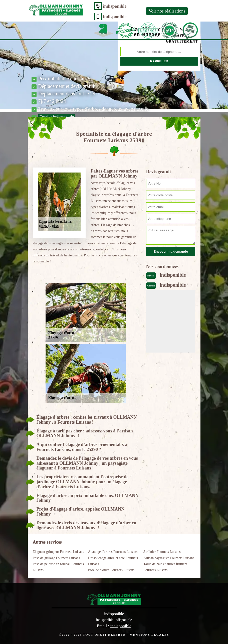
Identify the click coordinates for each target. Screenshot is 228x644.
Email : (57, 117)
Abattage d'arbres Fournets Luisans (113, 552)
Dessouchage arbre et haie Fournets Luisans (113, 561)
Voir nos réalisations (167, 11)
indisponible (115, 6)
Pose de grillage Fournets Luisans (56, 558)
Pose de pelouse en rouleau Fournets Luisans (58, 567)
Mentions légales (149, 635)
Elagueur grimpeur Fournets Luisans (58, 552)
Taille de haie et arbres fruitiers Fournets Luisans (165, 567)
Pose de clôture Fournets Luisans (111, 570)
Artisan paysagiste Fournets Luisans (169, 558)
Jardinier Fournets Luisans (162, 552)
